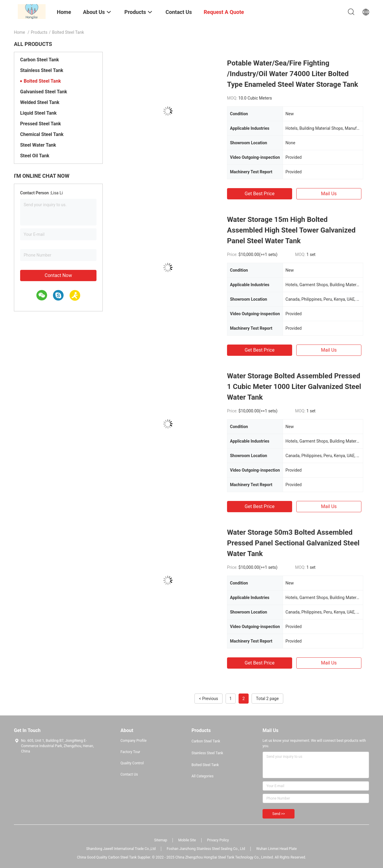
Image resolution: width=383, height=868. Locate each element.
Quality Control (132, 763)
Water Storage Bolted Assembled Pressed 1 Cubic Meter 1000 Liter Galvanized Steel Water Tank (294, 387)
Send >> (279, 814)
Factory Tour (130, 752)
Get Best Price (260, 194)
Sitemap (161, 840)
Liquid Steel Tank (38, 113)
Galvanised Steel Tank (44, 92)
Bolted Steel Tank (42, 81)
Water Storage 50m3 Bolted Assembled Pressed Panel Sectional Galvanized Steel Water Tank (293, 543)
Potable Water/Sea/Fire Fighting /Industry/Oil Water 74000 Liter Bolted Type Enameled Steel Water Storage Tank (293, 74)
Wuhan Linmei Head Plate (277, 849)
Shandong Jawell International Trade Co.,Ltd (121, 849)
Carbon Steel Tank (40, 60)
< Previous (208, 699)
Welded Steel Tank (40, 102)
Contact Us (129, 774)
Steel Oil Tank (35, 156)
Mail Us (329, 194)
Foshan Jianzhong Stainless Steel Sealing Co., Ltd (206, 849)
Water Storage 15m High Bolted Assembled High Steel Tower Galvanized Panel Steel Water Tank (291, 230)
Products (39, 32)
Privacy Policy (218, 840)
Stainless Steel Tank (42, 70)
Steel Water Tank (38, 145)
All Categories (202, 776)
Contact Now (58, 275)
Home (20, 32)
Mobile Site (187, 840)
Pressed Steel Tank (41, 124)
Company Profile (133, 741)
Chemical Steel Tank (42, 134)
